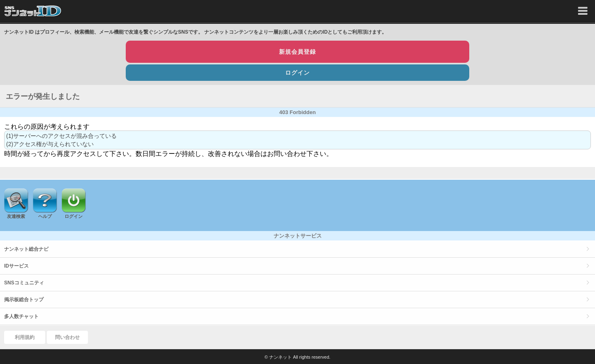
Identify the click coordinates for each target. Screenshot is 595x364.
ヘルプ (45, 216)
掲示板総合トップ (24, 300)
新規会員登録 (297, 52)
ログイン (297, 73)
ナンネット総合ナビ (26, 249)
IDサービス (16, 266)
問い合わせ (67, 337)
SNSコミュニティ (24, 283)
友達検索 (16, 216)
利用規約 (25, 337)
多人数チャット (21, 316)
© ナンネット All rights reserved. (297, 357)
